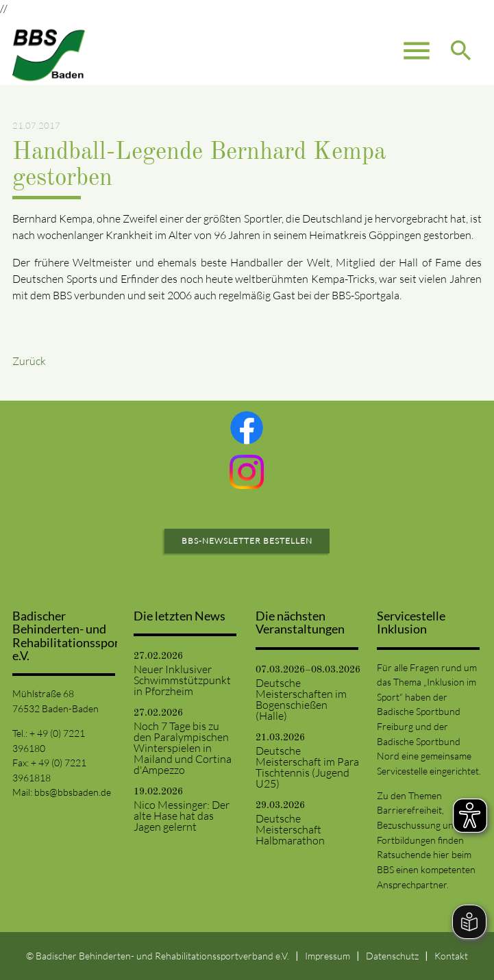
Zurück (29, 361)
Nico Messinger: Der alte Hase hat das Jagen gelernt (182, 816)
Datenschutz (392, 956)
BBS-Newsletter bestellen (247, 541)
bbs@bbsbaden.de (73, 792)
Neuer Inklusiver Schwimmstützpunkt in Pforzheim (182, 680)
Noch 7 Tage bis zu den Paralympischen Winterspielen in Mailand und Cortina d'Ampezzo (183, 748)
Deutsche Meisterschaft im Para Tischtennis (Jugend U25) (307, 767)
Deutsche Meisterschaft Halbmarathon (290, 829)
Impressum (328, 956)
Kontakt (451, 956)
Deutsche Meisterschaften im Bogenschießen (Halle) (301, 699)
